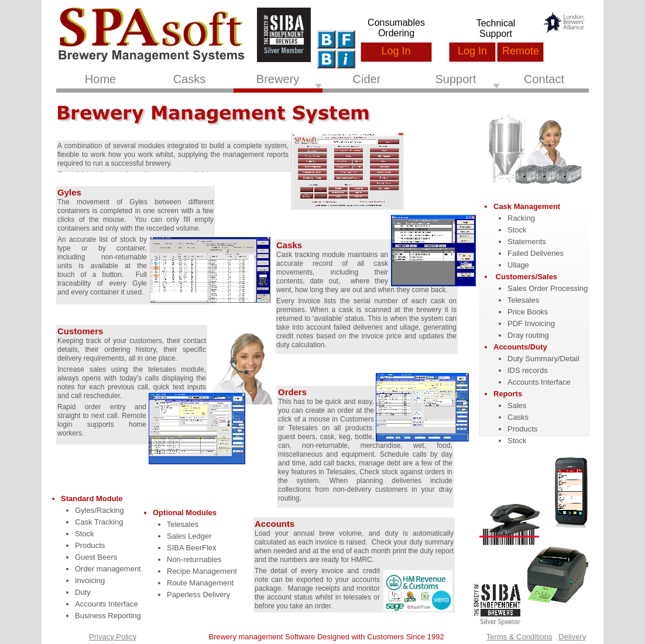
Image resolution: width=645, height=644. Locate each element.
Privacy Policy (113, 637)
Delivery (572, 637)
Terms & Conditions (519, 637)
